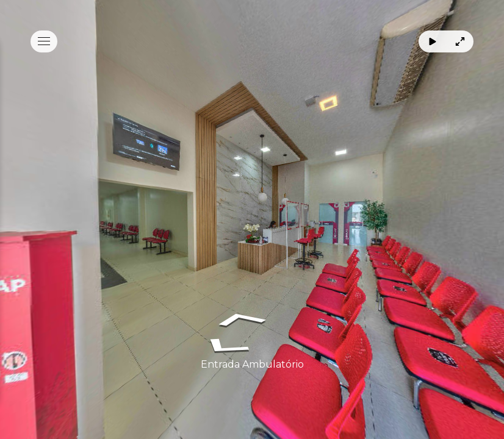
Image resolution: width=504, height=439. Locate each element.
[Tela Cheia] (460, 41)
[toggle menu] (44, 41)
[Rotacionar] (432, 41)
